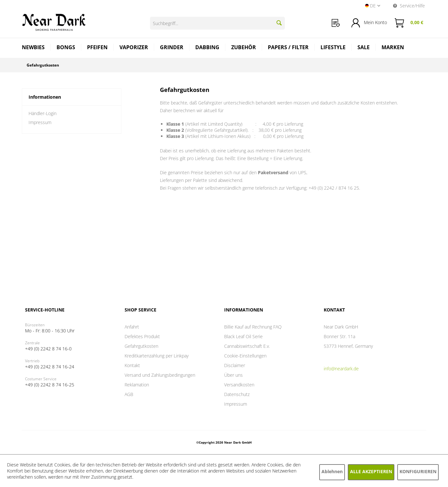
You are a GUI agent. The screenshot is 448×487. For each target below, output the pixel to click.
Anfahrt (132, 327)
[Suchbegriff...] (217, 23)
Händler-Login (43, 113)
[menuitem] (336, 23)
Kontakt (132, 365)
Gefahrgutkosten (141, 346)
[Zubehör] (244, 48)
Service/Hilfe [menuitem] (409, 6)
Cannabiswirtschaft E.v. (247, 346)
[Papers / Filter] (288, 48)
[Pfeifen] (97, 48)
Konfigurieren (418, 471)
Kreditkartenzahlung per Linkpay (157, 356)
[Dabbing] (207, 48)
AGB (129, 394)
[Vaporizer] (134, 48)
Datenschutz (237, 394)
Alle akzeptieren (371, 471)
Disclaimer (235, 365)
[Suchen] (279, 23)
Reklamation (137, 385)
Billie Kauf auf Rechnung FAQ (253, 327)
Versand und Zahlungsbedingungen (160, 375)
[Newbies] (33, 48)
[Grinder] (172, 48)
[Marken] (393, 48)
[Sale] (364, 48)
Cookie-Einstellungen (245, 356)
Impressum (40, 122)
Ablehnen (332, 471)
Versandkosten (239, 385)
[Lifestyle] (333, 48)
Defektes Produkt (142, 336)
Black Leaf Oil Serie (243, 336)
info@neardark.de (341, 369)
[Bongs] (66, 48)
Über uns (233, 375)
